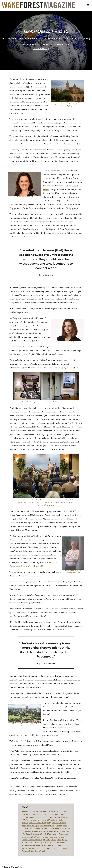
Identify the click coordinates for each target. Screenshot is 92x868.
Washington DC (56, 848)
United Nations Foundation (46, 845)
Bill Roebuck (26, 811)
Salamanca (49, 837)
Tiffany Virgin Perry (29, 842)
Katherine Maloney (59, 823)
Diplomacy (44, 811)
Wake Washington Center (41, 848)
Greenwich (44, 814)
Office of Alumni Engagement (57, 834)
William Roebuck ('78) (37, 851)
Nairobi (35, 831)
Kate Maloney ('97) (44, 820)
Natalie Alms (43, 831)
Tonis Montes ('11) (29, 845)
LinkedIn (59, 826)
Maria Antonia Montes (51, 828)
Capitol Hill (36, 811)
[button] (88, 5)
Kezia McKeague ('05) (47, 826)
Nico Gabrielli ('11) (39, 834)
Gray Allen (64, 811)
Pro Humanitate (38, 837)
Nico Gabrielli (27, 834)
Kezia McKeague (33, 826)
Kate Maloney (31, 820)
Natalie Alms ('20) (55, 831)
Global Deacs (54, 811)
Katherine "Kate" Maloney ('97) (40, 823)
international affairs (33, 817)
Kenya (24, 826)
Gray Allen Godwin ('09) (30, 814)
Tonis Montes (61, 842)
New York (66, 831)
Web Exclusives (40, 49)
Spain (56, 837)
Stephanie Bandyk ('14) (37, 840)
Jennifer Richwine (48, 817)
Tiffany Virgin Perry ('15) (46, 842)
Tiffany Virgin (62, 840)
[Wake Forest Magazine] (39, 7)
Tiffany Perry (51, 840)
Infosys (51, 814)
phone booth (27, 837)
